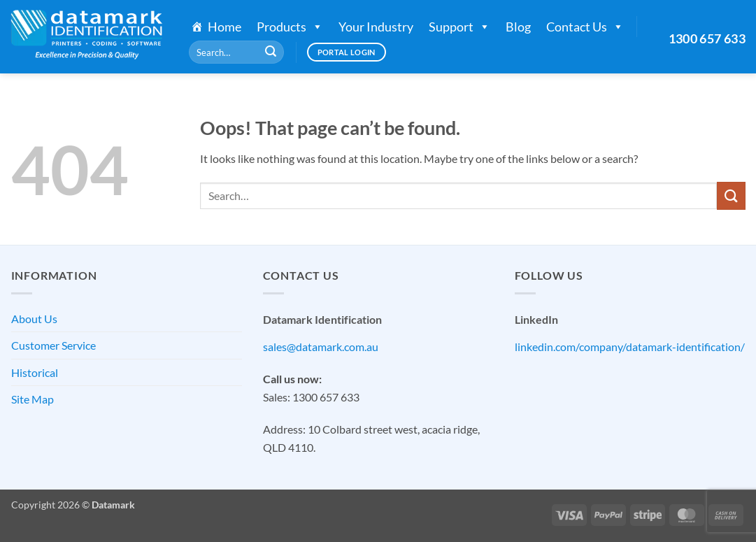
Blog (518, 27)
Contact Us (585, 27)
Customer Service (54, 345)
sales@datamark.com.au (321, 347)
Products (290, 27)
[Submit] (271, 52)
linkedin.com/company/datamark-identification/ (630, 347)
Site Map (33, 399)
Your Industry (376, 27)
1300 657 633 (707, 38)
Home (224, 27)
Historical (35, 372)
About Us (34, 319)
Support (459, 27)
